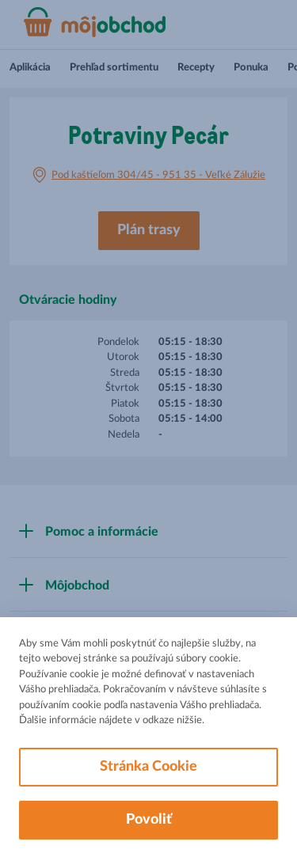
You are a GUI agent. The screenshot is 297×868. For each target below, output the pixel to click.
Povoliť (149, 820)
